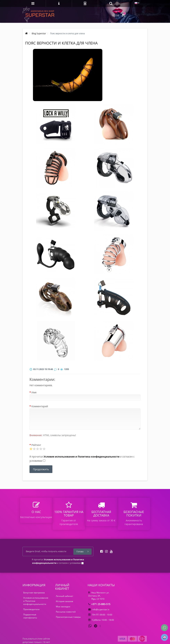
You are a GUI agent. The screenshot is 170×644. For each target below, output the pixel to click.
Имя (34, 392)
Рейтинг (36, 445)
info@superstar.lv (99, 609)
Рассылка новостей (66, 612)
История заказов (64, 601)
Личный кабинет (65, 596)
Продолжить (41, 469)
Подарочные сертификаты (30, 616)
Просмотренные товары (68, 617)
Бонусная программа (34, 593)
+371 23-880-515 (99, 604)
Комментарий (40, 406)
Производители (31, 609)
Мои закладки (63, 607)
